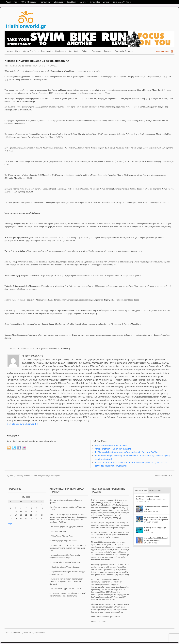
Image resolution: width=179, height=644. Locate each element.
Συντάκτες (107, 2)
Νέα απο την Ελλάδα (47, 66)
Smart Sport (72, 2)
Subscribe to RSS (163, 52)
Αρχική (8, 2)
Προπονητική (45, 2)
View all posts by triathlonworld (22, 424)
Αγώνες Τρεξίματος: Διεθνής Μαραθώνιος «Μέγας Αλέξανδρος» (32, 476)
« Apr (10, 524)
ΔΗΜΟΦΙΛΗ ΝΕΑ (141, 490)
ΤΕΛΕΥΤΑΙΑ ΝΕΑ (155, 490)
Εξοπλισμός (59, 2)
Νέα (16, 2)
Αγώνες (84, 2)
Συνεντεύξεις (95, 2)
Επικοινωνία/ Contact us (122, 2)
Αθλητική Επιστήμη (29, 2)
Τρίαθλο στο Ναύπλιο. (164, 476)
